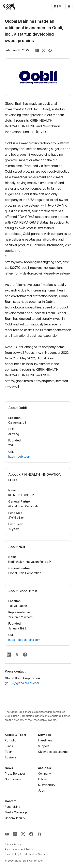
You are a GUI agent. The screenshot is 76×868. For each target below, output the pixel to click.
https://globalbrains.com (24, 640)
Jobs (41, 790)
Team (9, 752)
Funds (9, 746)
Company (44, 773)
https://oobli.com (19, 457)
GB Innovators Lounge (53, 752)
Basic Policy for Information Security (26, 854)
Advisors (11, 757)
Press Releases (15, 773)
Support (43, 746)
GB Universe (13, 779)
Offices (43, 779)
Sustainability (47, 785)
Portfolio (11, 740)
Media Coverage (16, 812)
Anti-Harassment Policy (19, 849)
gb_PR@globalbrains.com (22, 683)
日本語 (58, 6)
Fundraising (13, 807)
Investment (45, 740)
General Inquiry (15, 818)
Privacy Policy (13, 844)
